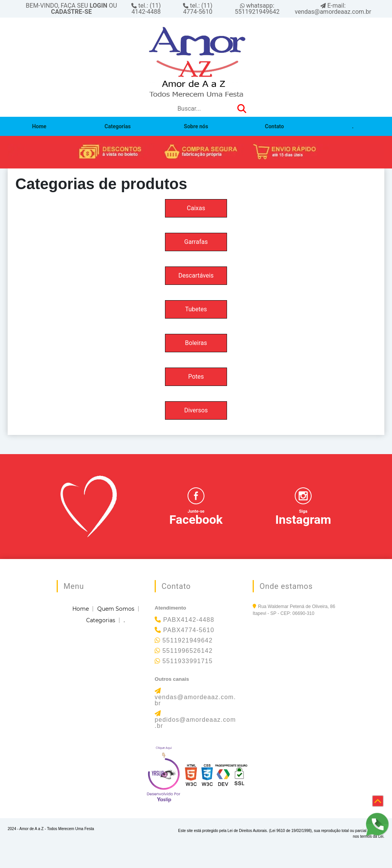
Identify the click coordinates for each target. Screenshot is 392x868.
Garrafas (196, 242)
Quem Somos (116, 609)
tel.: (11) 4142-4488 (146, 9)
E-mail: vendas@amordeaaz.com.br (333, 9)
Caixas (196, 208)
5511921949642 (187, 640)
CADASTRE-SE (71, 12)
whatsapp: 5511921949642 (257, 9)
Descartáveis (196, 275)
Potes (196, 377)
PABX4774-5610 (189, 630)
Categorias (118, 126)
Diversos (196, 410)
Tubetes (196, 309)
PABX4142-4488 (189, 620)
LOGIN (98, 6)
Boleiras (196, 343)
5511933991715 (187, 661)
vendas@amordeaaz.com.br (195, 700)
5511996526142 (187, 651)
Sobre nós (196, 126)
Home (39, 126)
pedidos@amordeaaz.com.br (195, 723)
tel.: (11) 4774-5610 (198, 9)
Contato (274, 126)
